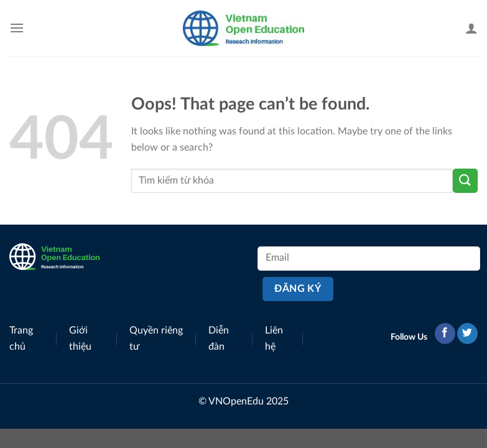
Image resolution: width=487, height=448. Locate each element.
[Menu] (17, 28)
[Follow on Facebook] (445, 334)
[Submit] (465, 181)
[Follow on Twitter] (467, 334)
